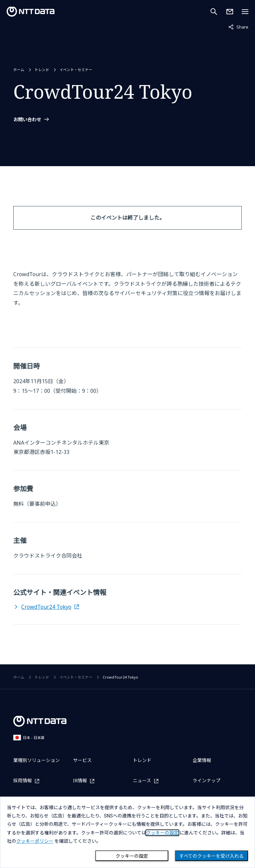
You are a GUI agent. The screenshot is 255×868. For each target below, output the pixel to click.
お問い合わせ (27, 120)
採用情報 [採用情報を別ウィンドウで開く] (23, 781)
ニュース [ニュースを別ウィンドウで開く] (142, 781)
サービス (82, 760)
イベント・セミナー (76, 70)
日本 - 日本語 (29, 738)
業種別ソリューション (37, 760)
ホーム (19, 70)
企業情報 (202, 760)
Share (238, 27)
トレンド (42, 70)
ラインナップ (207, 780)
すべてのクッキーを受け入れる (212, 856)
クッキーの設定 (132, 856)
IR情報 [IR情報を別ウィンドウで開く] (80, 781)
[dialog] (127, 832)
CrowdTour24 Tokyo (46, 607)
